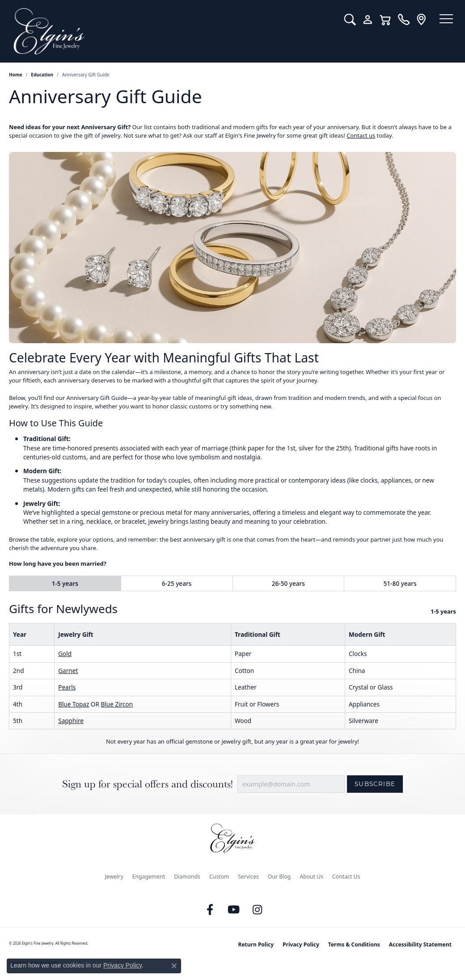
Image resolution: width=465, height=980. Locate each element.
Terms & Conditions (354, 944)
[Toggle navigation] (443, 20)
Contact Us (346, 877)
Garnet (68, 671)
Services (248, 877)
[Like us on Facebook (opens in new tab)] (210, 910)
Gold (65, 654)
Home (16, 75)
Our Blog (279, 877)
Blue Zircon (117, 704)
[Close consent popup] (174, 966)
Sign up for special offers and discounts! (148, 784)
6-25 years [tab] (177, 583)
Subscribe (375, 784)
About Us (311, 877)
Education (42, 75)
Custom (219, 877)
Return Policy (256, 944)
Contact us (361, 135)
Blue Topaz (74, 704)
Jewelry (114, 877)
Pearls (67, 687)
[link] (397, 20)
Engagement (149, 877)
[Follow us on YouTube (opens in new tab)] (234, 910)
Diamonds (187, 877)
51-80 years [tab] (400, 583)
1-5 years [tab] (65, 583)
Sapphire (71, 721)
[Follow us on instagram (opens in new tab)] (258, 910)
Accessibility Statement (420, 944)
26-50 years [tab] (288, 583)
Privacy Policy (301, 944)
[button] (343, 20)
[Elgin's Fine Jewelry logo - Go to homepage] (169, 31)
